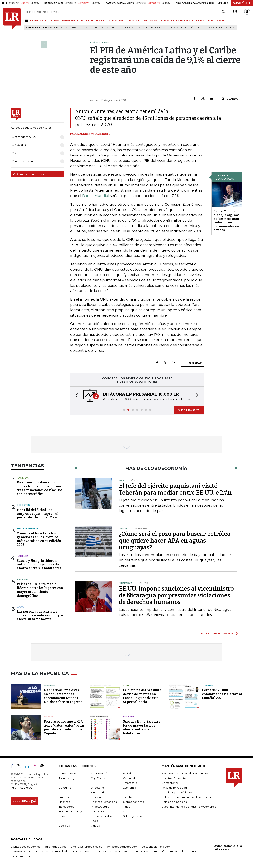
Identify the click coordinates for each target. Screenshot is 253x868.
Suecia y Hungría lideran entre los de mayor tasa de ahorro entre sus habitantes (39, 564)
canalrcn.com (102, 851)
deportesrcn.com (22, 856)
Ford (115, 28)
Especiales (98, 797)
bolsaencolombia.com (156, 847)
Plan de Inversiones (221, 28)
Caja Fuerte (98, 778)
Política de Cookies (174, 802)
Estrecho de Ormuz (96, 28)
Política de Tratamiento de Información (187, 797)
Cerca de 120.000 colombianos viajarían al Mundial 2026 (222, 694)
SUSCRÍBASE (242, 3)
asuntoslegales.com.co (26, 847)
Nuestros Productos (174, 778)
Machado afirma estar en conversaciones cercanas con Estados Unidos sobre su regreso (63, 696)
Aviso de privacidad (174, 788)
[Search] (223, 12)
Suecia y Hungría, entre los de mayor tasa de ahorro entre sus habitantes (142, 727)
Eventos (128, 797)
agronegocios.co (56, 847)
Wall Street (72, 28)
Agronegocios (68, 773)
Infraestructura (100, 807)
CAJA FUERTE (185, 20)
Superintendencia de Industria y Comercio (189, 807)
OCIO (81, 20)
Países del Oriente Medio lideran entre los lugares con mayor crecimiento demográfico (40, 590)
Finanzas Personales (104, 802)
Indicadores (66, 807)
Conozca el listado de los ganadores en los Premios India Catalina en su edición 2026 (39, 539)
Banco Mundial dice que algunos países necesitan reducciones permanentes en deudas (227, 221)
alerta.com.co (190, 851)
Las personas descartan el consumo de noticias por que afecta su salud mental (40, 615)
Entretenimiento (28, 529)
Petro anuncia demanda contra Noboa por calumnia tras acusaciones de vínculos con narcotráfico (40, 488)
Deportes (23, 505)
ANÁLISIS (142, 20)
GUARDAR (230, 99)
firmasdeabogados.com (122, 847)
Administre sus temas (28, 174)
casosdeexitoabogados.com (29, 851)
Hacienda (23, 478)
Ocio (126, 811)
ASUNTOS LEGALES (162, 20)
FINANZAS (37, 20)
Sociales (64, 826)
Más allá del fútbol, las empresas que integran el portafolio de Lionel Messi (38, 514)
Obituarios (97, 811)
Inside (127, 807)
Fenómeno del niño (183, 28)
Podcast (64, 816)
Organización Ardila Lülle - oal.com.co (228, 848)
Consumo (65, 788)
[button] (76, 396)
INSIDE (220, 20)
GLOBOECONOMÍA (98, 20)
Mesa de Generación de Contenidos (185, 773)
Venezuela (51, 685)
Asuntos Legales (69, 778)
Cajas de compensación (152, 28)
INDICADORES (205, 20)
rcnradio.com (124, 851)
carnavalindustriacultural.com (71, 851)
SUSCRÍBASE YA (189, 410)
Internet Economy (70, 811)
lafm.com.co (169, 851)
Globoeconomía (134, 802)
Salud (21, 607)
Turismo (208, 685)
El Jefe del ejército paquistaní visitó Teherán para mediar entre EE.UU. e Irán (175, 489)
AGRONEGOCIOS (123, 20)
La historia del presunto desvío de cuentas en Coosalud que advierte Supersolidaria (142, 696)
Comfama (128, 28)
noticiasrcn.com (146, 851)
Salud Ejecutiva (133, 816)
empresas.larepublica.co (86, 847)
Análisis (127, 773)
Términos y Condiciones (177, 792)
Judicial (49, 717)
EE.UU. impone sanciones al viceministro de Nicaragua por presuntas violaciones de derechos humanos (176, 595)
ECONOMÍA (52, 20)
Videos (95, 826)
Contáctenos (170, 783)
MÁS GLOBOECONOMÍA (217, 633)
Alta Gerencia (99, 773)
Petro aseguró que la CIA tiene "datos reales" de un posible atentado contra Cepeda (64, 727)
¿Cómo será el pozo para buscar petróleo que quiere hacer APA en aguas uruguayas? (175, 541)
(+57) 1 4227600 (22, 788)
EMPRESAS (68, 20)
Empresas (65, 797)
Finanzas (64, 802)
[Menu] (27, 20)
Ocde (201, 28)
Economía (129, 788)
